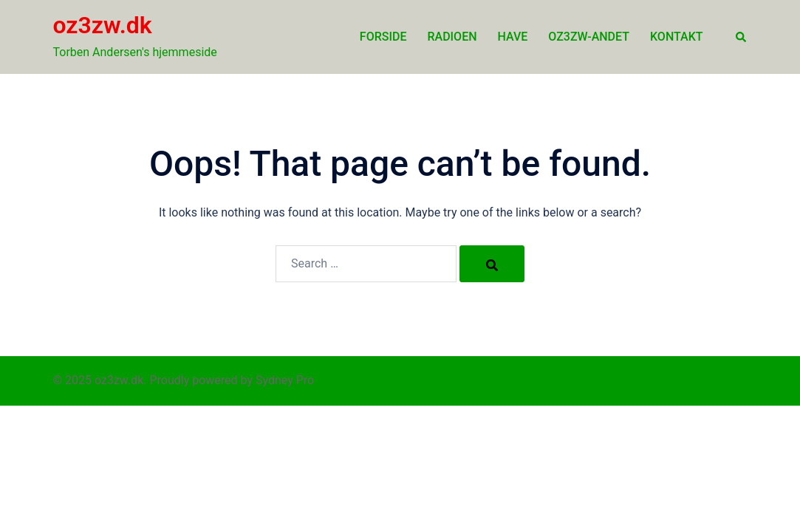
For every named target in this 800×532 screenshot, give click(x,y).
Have (513, 37)
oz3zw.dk (103, 25)
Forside (383, 37)
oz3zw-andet (589, 37)
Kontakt (677, 37)
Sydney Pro (285, 380)
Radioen (452, 37)
